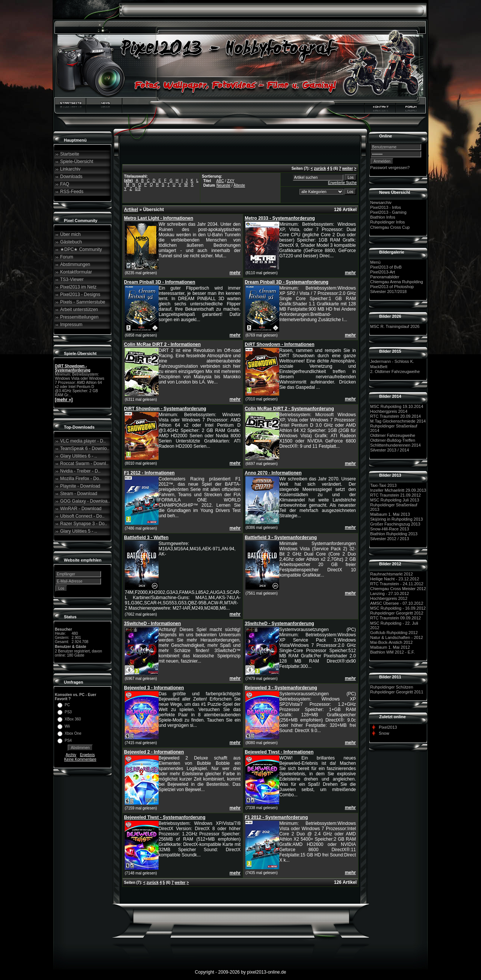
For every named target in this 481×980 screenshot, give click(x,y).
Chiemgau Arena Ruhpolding (397, 282)
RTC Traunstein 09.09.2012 (396, 618)
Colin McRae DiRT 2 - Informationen (162, 344)
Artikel (131, 210)
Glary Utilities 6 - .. (79, 456)
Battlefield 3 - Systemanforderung (281, 538)
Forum (67, 257)
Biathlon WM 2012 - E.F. (393, 652)
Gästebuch (71, 242)
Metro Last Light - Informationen (159, 218)
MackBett (379, 367)
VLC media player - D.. (83, 441)
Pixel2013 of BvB (386, 267)
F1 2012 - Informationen (149, 473)
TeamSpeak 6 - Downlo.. (85, 448)
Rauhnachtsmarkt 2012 (392, 574)
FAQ (65, 184)
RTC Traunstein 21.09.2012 (396, 495)
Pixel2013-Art (383, 272)
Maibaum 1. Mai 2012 (390, 647)
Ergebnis (87, 755)
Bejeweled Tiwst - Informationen (279, 752)
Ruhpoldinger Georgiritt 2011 (397, 692)
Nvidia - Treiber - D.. (80, 471)
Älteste (240, 185)
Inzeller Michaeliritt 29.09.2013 (398, 490)
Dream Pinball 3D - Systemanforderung (287, 282)
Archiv (71, 755)
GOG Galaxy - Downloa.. (85, 501)
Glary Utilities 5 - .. (79, 531)
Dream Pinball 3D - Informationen (160, 282)
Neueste (223, 185)
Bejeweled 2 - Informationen (154, 752)
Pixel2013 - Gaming (388, 212)
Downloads (71, 177)
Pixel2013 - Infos (386, 207)
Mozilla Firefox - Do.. (81, 479)
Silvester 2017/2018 (388, 291)
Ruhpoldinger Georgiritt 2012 (397, 613)
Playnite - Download (80, 486)
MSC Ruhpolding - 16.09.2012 (398, 608)
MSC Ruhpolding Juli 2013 (395, 500)
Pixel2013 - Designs (80, 294)
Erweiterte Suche (342, 183)
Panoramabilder (385, 277)
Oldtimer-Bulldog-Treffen (393, 440)
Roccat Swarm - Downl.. (84, 464)
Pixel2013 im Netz (78, 287)
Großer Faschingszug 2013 (395, 524)
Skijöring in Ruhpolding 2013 (396, 519)
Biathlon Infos (383, 217)
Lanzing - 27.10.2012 (389, 593)
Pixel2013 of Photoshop (392, 287)
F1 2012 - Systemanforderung (276, 817)
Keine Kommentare (80, 759)
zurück (320, 168)
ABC (220, 181)
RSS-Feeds (72, 192)
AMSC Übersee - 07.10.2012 (397, 603)
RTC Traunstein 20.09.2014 (396, 416)
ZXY (231, 181)
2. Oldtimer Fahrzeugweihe (395, 371)
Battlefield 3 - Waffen (146, 538)
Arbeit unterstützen (79, 310)
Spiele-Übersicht (77, 162)
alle (128, 180)
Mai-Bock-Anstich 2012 (391, 642)
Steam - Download (79, 494)
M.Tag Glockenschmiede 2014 (398, 421)
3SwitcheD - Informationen (152, 624)
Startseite (70, 154)
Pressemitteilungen (79, 317)
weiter (347, 168)
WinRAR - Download (81, 509)
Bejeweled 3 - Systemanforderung (281, 688)
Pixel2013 (388, 727)
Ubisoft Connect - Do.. (82, 516)
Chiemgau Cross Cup (390, 227)
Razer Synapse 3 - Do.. (84, 524)
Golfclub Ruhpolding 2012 (394, 633)
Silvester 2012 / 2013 (389, 539)
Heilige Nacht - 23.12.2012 (395, 579)
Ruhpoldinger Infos (387, 222)
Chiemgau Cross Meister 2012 (398, 589)
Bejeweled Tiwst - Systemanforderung (165, 817)
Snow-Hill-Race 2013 (389, 529)
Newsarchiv (381, 202)
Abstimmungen (75, 264)
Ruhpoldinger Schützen (392, 687)
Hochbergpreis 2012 (389, 598)
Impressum (71, 325)
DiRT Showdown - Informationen (279, 344)
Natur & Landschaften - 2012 (397, 637)
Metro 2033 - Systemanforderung (280, 218)
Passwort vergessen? (390, 168)
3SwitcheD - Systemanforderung (279, 624)
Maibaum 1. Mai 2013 (390, 514)
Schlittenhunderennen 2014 (396, 445)
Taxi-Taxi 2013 (383, 485)
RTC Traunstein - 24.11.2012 (397, 584)
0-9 (138, 189)
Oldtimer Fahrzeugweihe (393, 435)
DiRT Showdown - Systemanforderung (73, 368)
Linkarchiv (70, 169)
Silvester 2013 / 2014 (389, 450)
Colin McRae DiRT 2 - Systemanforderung (289, 409)
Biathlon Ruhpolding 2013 (394, 534)
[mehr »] (64, 400)
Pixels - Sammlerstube (83, 302)
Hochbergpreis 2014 (389, 411)
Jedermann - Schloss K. (392, 362)
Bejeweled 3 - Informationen (154, 688)
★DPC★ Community (81, 249)
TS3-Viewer (72, 279)
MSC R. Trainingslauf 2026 (395, 326)
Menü (375, 262)
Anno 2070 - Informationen (273, 473)
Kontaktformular (76, 272)
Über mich (70, 234)
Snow (384, 733)
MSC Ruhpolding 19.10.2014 (397, 406)
